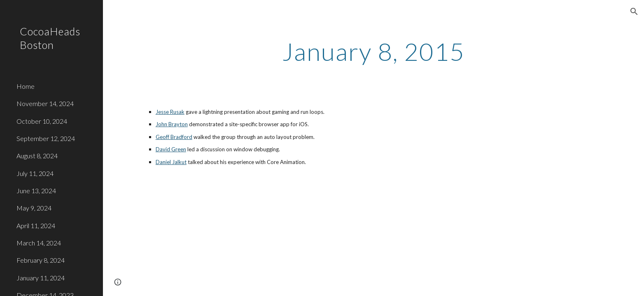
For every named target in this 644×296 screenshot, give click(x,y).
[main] (373, 51)
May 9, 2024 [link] (34, 208)
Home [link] (26, 86)
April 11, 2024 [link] (36, 225)
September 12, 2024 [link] (46, 138)
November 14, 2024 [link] (45, 103)
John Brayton (172, 124)
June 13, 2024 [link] (36, 191)
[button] (634, 12)
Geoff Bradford (174, 137)
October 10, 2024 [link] (42, 121)
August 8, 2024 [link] (37, 156)
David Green (171, 149)
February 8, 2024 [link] (41, 260)
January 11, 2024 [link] (41, 278)
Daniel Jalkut (171, 162)
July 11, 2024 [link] (35, 173)
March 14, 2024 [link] (39, 243)
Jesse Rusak (170, 112)
